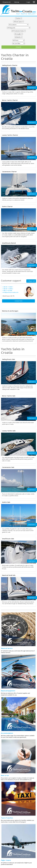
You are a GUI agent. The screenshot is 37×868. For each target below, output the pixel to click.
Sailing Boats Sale (8, 359)
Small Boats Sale (8, 539)
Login (28, 2)
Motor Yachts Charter (10, 100)
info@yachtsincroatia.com (10, 292)
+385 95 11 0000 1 (8, 287)
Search (18, 47)
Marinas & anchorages (10, 311)
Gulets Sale (6, 502)
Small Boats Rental (9, 243)
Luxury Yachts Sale (9, 431)
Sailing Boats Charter (10, 65)
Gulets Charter (7, 206)
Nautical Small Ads (9, 575)
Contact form (19, 301)
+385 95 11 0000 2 (8, 289)
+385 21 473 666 (7, 290)
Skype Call (31, 281)
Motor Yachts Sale (9, 396)
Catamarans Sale (8, 467)
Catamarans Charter (9, 172)
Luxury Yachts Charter (10, 135)
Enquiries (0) (6, 2)
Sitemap (17, 2)
